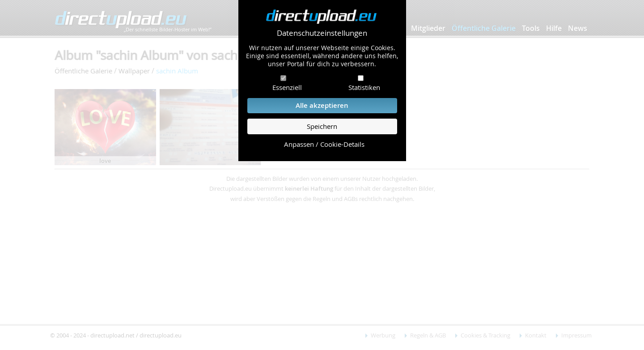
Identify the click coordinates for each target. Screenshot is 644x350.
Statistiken (364, 87)
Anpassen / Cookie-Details (324, 144)
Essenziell (287, 87)
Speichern (322, 126)
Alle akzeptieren (322, 105)
